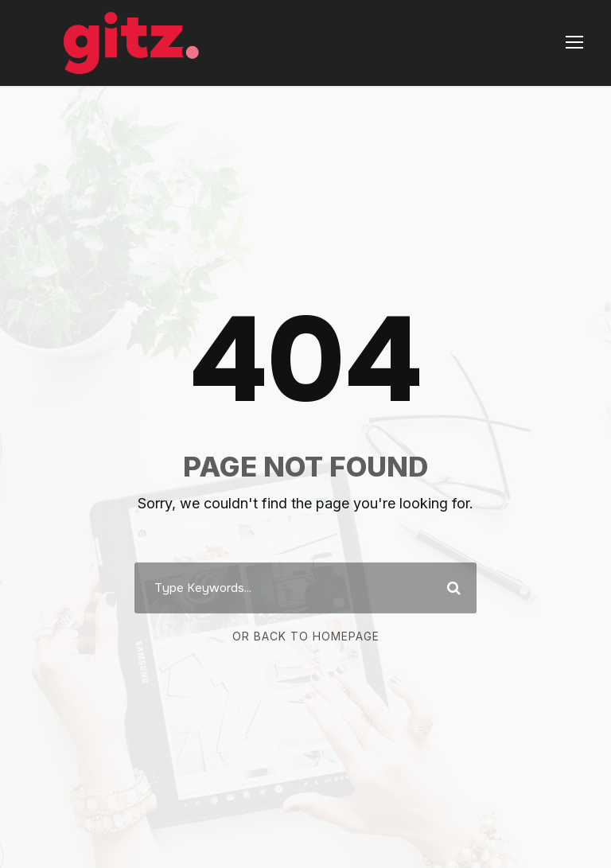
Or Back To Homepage (306, 636)
